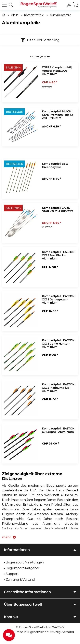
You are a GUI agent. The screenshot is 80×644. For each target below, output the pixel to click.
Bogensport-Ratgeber (23, 568)
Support (12, 574)
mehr (9, 537)
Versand (68, 632)
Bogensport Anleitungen (25, 562)
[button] (69, 5)
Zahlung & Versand (20, 580)
